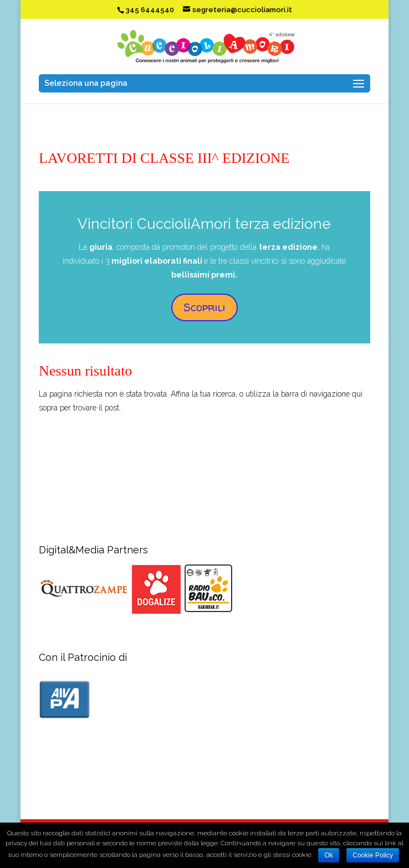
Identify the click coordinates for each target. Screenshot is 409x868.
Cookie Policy (373, 855)
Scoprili (204, 307)
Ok (328, 855)
